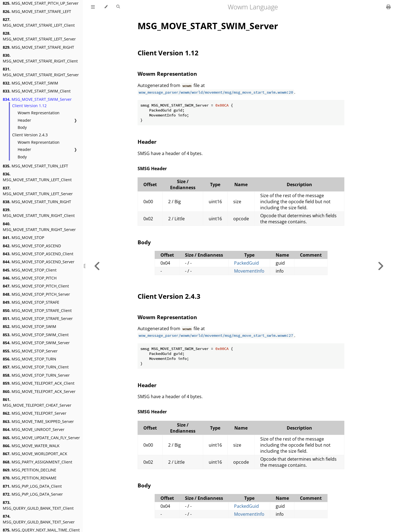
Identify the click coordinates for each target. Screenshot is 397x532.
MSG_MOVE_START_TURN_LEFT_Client (37, 177)
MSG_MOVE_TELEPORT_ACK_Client (39, 383)
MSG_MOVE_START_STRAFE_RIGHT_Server (41, 72)
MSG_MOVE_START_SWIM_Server (37, 99)
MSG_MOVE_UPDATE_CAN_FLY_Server (41, 438)
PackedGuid (246, 263)
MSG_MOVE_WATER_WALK (31, 446)
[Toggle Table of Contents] (93, 7)
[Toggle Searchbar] (118, 7)
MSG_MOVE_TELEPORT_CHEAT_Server (37, 402)
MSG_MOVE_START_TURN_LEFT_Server (38, 191)
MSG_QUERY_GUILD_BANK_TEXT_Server (39, 519)
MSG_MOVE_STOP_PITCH (30, 278)
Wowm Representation (39, 113)
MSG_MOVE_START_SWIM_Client (37, 91)
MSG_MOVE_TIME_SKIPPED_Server (38, 421)
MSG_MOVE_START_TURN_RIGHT (37, 202)
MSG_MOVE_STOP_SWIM (29, 326)
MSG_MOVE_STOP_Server (30, 351)
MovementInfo (249, 271)
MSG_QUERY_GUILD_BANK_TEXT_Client (38, 505)
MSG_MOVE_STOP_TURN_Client (36, 367)
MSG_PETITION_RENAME (30, 478)
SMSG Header (152, 169)
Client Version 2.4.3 (30, 135)
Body (22, 127)
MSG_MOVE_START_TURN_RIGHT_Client (39, 213)
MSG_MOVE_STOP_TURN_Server (36, 375)
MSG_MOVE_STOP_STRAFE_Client (37, 310)
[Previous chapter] (97, 266)
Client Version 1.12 (29, 106)
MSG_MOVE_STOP (23, 237)
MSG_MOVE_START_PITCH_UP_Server (41, 3)
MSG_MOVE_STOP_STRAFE (31, 302)
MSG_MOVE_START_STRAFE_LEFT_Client (39, 22)
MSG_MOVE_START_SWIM (30, 83)
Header (24, 120)
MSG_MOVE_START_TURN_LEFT (35, 166)
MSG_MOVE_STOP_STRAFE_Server (38, 318)
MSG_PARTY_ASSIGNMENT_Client (37, 462)
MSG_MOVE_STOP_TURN (29, 359)
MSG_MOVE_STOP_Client (30, 270)
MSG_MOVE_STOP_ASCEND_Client (38, 254)
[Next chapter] (380, 266)
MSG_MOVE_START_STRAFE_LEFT (37, 11)
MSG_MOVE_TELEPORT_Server (35, 413)
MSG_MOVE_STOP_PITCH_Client (36, 286)
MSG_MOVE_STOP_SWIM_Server (36, 343)
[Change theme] (106, 7)
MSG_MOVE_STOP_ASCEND (32, 246)
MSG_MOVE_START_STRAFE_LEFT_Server (39, 36)
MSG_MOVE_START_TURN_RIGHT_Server (39, 227)
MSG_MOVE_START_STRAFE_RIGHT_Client (40, 58)
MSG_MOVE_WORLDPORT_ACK (35, 454)
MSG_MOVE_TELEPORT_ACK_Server (39, 391)
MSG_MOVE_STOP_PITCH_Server (36, 294)
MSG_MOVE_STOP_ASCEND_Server (39, 262)
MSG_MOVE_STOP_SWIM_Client (36, 335)
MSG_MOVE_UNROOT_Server (34, 429)
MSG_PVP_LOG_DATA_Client (32, 486)
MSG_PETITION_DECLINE (29, 470)
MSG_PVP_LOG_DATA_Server (33, 494)
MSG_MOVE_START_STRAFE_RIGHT (38, 47)
